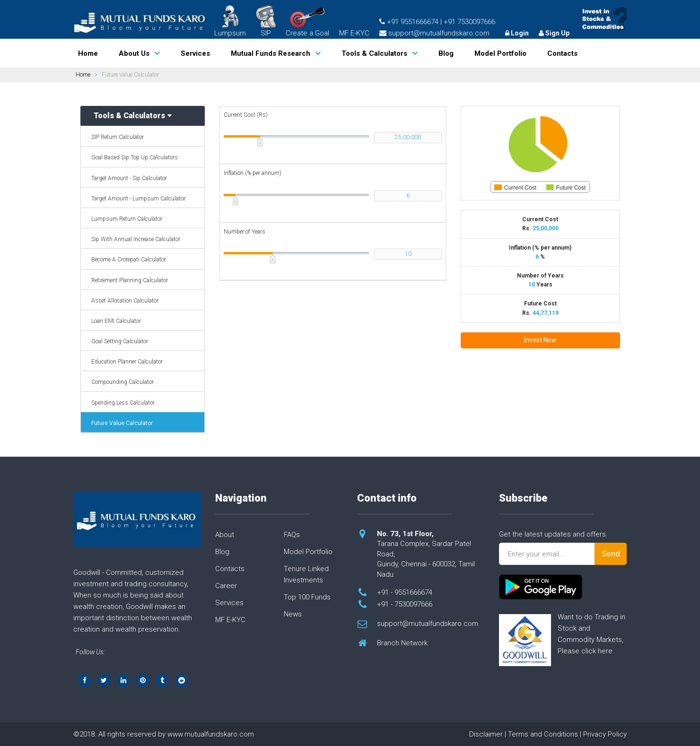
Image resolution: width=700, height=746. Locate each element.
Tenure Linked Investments (306, 574)
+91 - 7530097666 (405, 604)
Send (611, 554)
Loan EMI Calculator (116, 321)
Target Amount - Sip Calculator (129, 178)
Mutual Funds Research (271, 53)
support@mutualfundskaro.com (428, 624)
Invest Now (540, 340)
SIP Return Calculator (118, 137)
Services (195, 53)
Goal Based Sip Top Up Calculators (135, 157)
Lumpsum (230, 21)
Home (88, 53)
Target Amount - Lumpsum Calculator (138, 199)
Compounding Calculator (122, 382)
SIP (266, 21)
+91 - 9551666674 (405, 592)
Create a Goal (307, 22)
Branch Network (402, 643)
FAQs (292, 535)
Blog (446, 53)
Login (517, 33)
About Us (134, 53)
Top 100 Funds (307, 597)
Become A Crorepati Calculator (129, 260)
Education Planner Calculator (127, 362)
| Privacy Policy (603, 734)
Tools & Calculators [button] (133, 116)
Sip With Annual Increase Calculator (136, 239)
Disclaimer (486, 734)
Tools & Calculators (374, 53)
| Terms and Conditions (541, 734)
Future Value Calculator (122, 423)
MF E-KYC (354, 33)
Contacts (562, 53)
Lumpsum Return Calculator (127, 219)
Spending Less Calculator (123, 403)
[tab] (143, 116)
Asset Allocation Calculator (125, 301)
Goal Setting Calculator (120, 341)
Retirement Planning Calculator (130, 280)
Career (226, 586)
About (225, 535)
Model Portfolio (500, 53)
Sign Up (554, 33)
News (293, 614)
